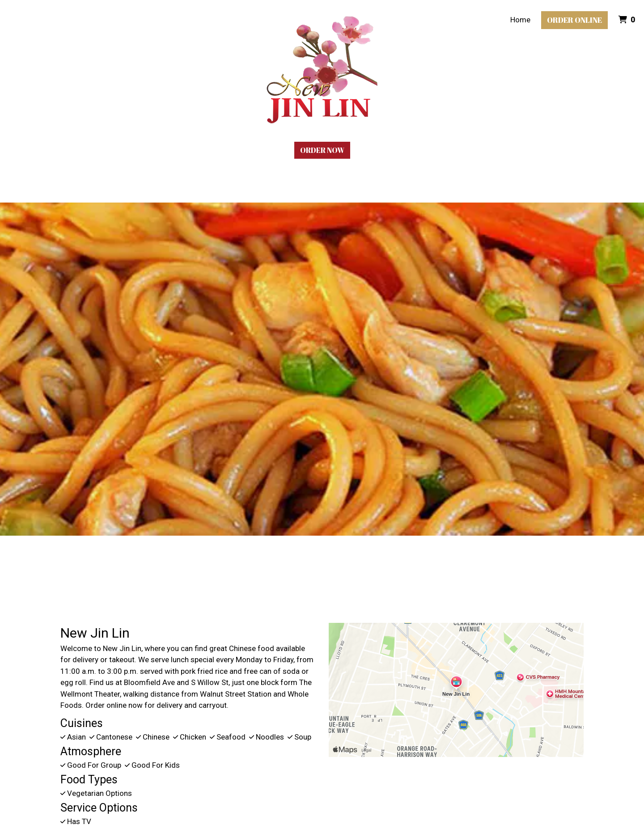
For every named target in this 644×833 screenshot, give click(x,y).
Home (520, 20)
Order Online (574, 20)
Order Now (322, 150)
